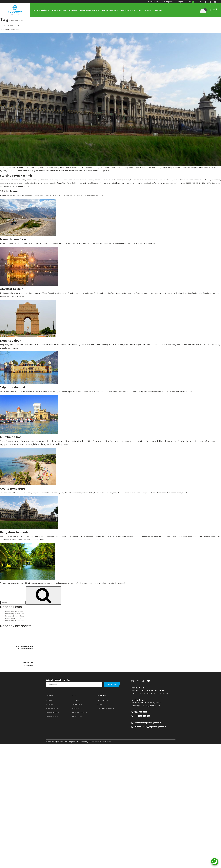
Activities (73, 10)
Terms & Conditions (79, 712)
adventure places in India (184, 168)
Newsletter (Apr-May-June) (15, 618)
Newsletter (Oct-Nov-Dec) (14, 614)
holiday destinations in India (129, 441)
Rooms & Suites (59, 10)
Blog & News (103, 700)
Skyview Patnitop (11, 171)
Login (181, 2)
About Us (50, 700)
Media (158, 10)
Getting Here (168, 2)
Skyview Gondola (53, 712)
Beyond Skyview (109, 10)
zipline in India (12, 186)
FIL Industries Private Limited (100, 742)
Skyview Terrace (52, 716)
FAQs (140, 10)
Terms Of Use (77, 716)
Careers (149, 10)
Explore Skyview (40, 10)
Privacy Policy (77, 708)
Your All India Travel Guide (10, 30)
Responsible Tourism (89, 10)
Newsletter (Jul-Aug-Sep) (14, 616)
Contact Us (153, 2)
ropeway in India (175, 183)
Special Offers (127, 10)
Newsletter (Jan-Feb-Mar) (14, 611)
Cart (191, 2)
